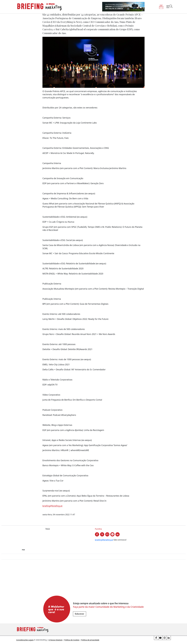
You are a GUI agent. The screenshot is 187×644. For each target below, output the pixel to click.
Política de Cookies (72, 640)
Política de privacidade (90, 640)
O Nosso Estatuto (56, 640)
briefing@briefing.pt (52, 506)
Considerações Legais (25, 640)
